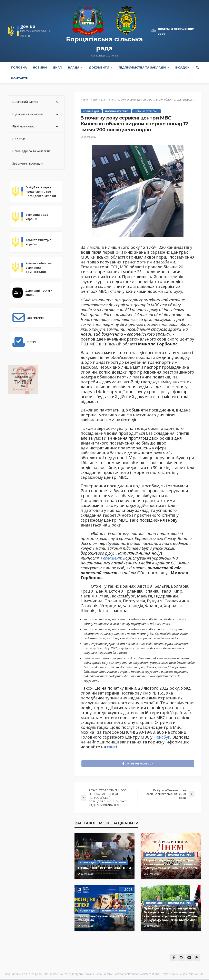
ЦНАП (57, 67)
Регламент (112, 558)
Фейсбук (162, 737)
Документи (99, 67)
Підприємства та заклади (142, 67)
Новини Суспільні (147, 111)
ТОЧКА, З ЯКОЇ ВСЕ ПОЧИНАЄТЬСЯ (104, 869)
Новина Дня (91, 111)
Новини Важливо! (117, 111)
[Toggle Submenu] (57, 102)
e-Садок (182, 67)
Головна (19, 67)
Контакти (20, 78)
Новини (40, 67)
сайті (112, 747)
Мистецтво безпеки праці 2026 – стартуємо (102, 919)
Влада (74, 67)
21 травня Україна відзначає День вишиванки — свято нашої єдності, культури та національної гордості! (171, 865)
